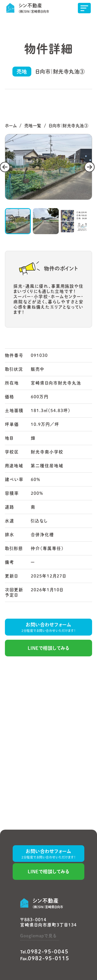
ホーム (11, 126)
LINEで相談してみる (49, 648)
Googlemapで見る (38, 936)
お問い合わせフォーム (48, 628)
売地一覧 (33, 126)
